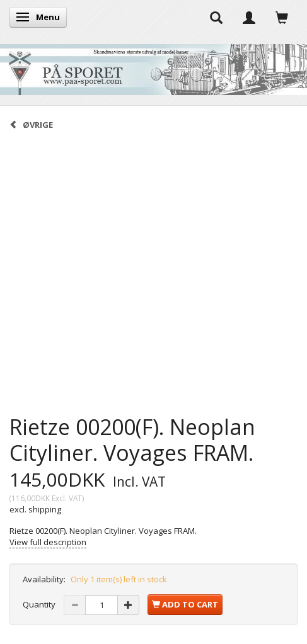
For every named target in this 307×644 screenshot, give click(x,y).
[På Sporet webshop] (153, 66)
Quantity (40, 604)
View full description (48, 542)
